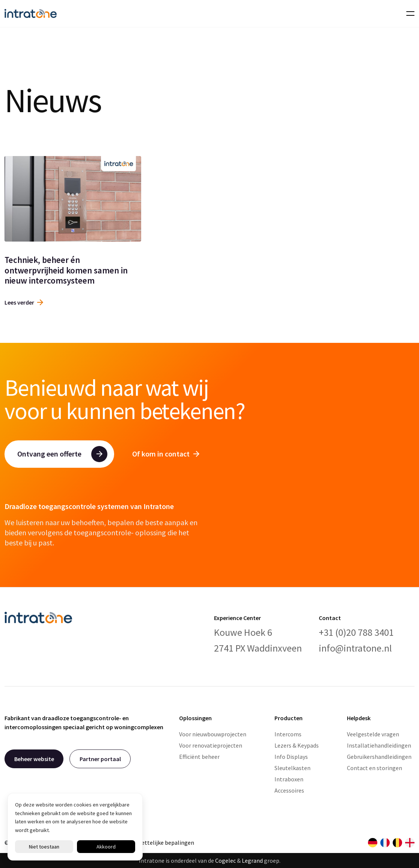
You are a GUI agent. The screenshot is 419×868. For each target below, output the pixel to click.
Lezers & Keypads (297, 745)
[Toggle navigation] (408, 14)
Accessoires (289, 790)
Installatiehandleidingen (379, 745)
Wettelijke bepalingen (165, 842)
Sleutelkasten (292, 768)
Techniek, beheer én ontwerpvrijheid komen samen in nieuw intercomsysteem (66, 270)
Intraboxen (289, 779)
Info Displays (291, 757)
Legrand (252, 860)
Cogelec (225, 860)
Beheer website (34, 759)
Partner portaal (100, 759)
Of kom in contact (166, 454)
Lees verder (24, 302)
